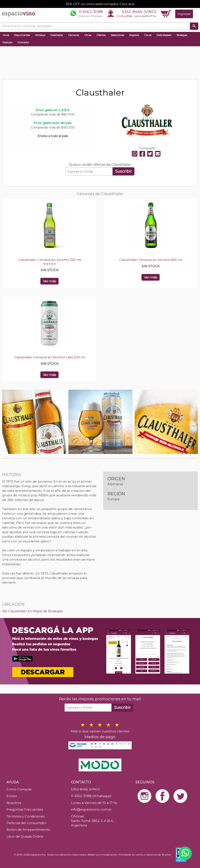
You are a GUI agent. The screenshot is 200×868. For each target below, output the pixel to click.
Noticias (7, 42)
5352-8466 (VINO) (139, 12)
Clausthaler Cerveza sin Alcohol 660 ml (151, 260)
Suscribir (124, 171)
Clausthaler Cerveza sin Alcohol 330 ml (50, 260)
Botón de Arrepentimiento (28, 830)
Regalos (134, 35)
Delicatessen (164, 35)
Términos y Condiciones (26, 816)
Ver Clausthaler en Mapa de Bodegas (32, 611)
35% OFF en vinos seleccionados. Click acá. (100, 4)
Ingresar (184, 14)
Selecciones (117, 35)
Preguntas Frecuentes (25, 809)
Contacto (23, 42)
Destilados (57, 35)
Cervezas (74, 35)
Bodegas (182, 35)
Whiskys (40, 35)
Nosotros (14, 803)
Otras (88, 35)
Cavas (148, 35)
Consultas (124, 16)
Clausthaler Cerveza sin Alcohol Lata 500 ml (50, 357)
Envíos (12, 796)
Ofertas (101, 35)
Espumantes (22, 35)
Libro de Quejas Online (25, 836)
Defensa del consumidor (26, 823)
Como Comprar (19, 789)
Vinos (6, 35)
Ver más (49, 281)
